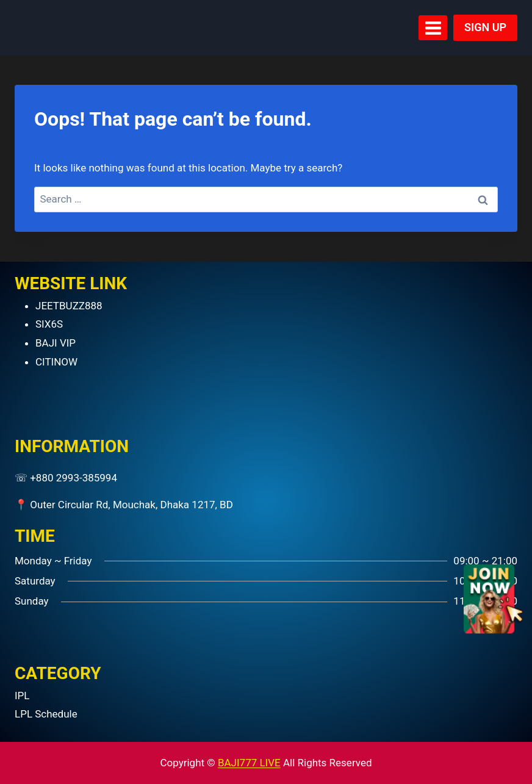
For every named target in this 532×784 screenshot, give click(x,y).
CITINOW (56, 362)
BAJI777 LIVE (249, 763)
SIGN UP (485, 27)
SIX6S (49, 324)
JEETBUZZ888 (69, 306)
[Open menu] (433, 28)
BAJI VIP (56, 343)
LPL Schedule (46, 714)
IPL (22, 696)
